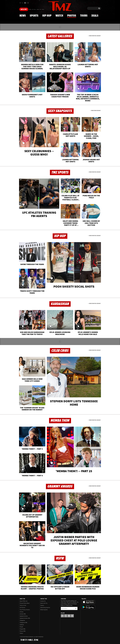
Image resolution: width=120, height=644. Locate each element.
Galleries (22, 625)
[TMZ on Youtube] (25, 3)
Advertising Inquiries (45, 608)
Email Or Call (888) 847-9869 (37, 10)
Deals (95, 16)
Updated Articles (24, 616)
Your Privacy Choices (25, 610)
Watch (59, 16)
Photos (72, 16)
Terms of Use (23, 605)
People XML (23, 629)
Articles (22, 612)
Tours (84, 16)
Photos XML (23, 631)
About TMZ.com (24, 601)
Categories (22, 620)
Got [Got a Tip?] (24, 9)
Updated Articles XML (25, 618)
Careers (42, 605)
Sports (34, 16)
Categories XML (24, 623)
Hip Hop (47, 16)
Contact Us (43, 601)
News (23, 16)
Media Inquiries (44, 610)
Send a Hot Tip (44, 603)
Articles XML (23, 614)
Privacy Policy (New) (25, 603)
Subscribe (76, 608)
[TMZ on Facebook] (20, 3)
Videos (21, 633)
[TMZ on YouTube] (69, 616)
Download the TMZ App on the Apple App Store (88, 602)
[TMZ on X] (22, 3)
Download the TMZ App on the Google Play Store (88, 607)
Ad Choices (22, 608)
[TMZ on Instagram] (28, 3)
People (21, 627)
